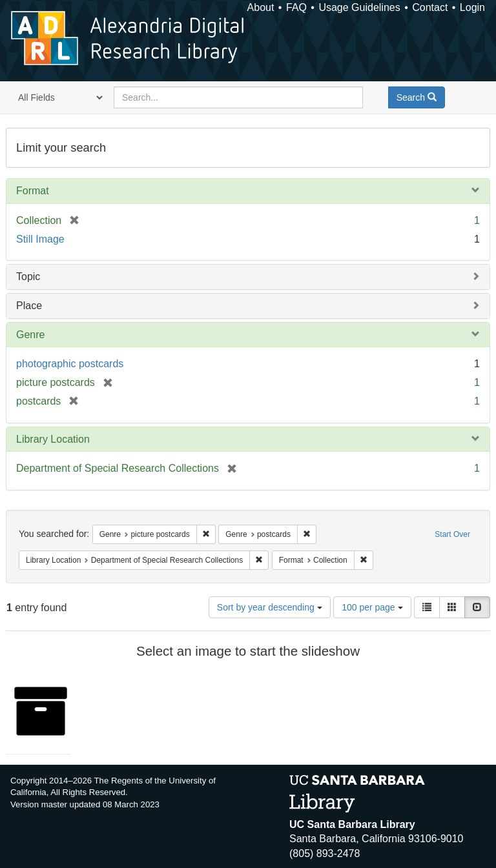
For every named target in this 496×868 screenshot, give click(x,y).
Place (29, 306)
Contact (430, 7)
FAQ (296, 7)
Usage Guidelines (359, 7)
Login (472, 7)
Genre (30, 335)
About (261, 7)
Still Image (40, 239)
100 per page (372, 607)
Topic (28, 277)
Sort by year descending (270, 607)
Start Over (452, 534)
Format (33, 191)
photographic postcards (70, 364)
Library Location (53, 439)
